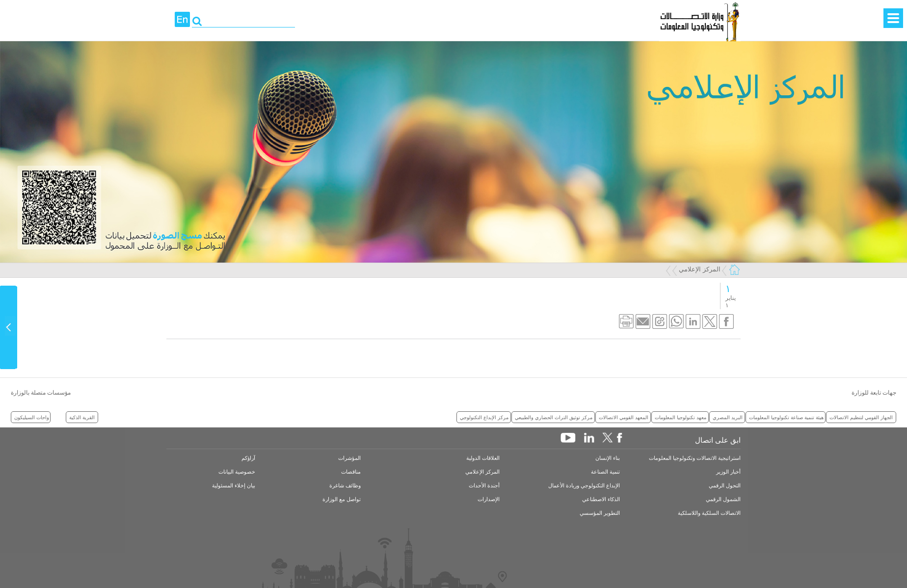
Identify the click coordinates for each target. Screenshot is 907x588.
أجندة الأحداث (484, 486)
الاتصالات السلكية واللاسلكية (709, 513)
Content (9, 327)
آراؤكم (248, 458)
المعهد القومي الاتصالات (624, 417)
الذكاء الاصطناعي (601, 499)
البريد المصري (728, 417)
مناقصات (351, 472)
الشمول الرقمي (723, 499)
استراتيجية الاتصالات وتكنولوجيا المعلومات (695, 458)
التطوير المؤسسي (600, 513)
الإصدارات (489, 499)
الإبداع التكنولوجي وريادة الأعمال (584, 486)
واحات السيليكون (32, 417)
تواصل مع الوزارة (342, 499)
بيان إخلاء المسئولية (234, 486)
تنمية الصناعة (605, 472)
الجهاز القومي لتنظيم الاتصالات (861, 417)
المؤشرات (349, 458)
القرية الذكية (82, 417)
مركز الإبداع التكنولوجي (484, 417)
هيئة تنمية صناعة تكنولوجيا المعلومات (786, 417)
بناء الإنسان (608, 458)
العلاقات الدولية (483, 458)
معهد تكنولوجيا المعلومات (680, 417)
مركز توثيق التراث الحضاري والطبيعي (554, 417)
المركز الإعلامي (699, 269)
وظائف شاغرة (345, 486)
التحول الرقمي (725, 486)
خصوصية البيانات (237, 472)
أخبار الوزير (728, 472)
